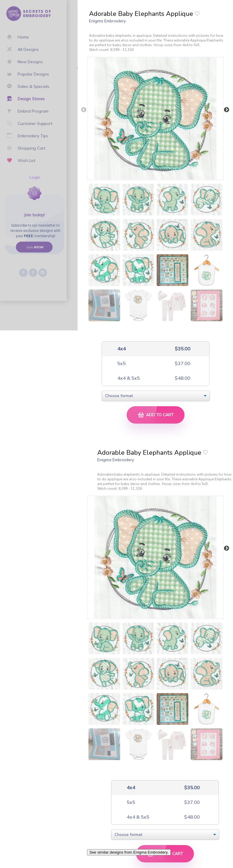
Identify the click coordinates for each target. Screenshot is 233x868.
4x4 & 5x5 (128, 378)
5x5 (121, 363)
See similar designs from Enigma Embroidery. (129, 852)
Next (227, 110)
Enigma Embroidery (107, 21)
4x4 (121, 349)
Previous (84, 110)
